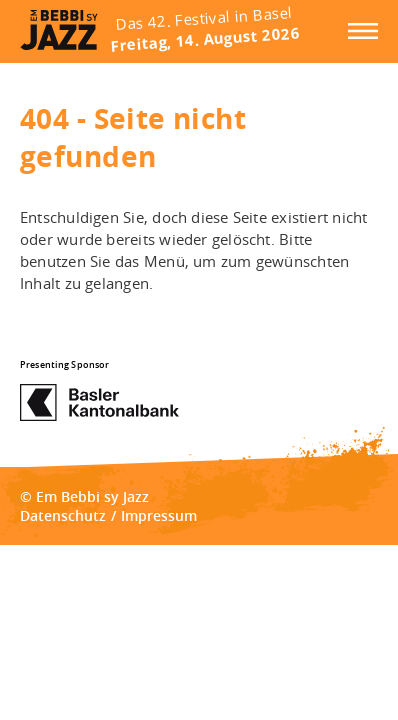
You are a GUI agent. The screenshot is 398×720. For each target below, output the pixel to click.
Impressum (159, 515)
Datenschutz (63, 515)
